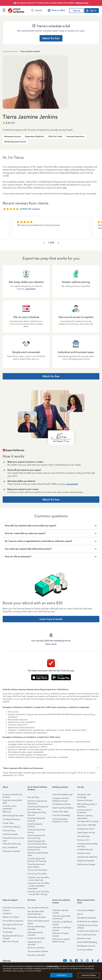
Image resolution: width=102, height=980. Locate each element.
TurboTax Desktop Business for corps (60, 819)
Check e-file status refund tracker (38, 921)
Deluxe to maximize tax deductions (37, 801)
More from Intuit (84, 938)
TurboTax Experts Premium (35, 824)
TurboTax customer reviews (60, 911)
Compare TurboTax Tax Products (12, 795)
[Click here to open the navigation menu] (4, 10)
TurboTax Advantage (61, 815)
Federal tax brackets (86, 861)
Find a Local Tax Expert (37, 870)
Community (8, 932)
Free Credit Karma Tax (87, 935)
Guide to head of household (84, 810)
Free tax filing (33, 797)
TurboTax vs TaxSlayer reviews (62, 928)
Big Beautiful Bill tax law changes (13, 936)
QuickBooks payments (87, 918)
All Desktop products (61, 804)
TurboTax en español (12, 851)
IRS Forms (7, 812)
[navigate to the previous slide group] (44, 243)
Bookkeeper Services (86, 946)
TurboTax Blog (9, 831)
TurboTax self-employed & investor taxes (38, 807)
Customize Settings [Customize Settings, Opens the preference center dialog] (89, 975)
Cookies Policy (53, 966)
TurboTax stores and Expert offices (36, 865)
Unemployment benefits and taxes (87, 844)
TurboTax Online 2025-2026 (12, 801)
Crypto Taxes (8, 823)
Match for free (82, 3)
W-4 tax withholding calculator (36, 927)
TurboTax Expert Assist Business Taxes (37, 847)
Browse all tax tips (85, 800)
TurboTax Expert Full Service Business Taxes (37, 842)
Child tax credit (84, 853)
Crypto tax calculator (36, 938)
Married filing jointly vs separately (87, 805)
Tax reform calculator (36, 955)
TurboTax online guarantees (10, 807)
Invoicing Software (85, 950)
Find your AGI (83, 840)
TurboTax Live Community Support (14, 908)
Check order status (60, 812)
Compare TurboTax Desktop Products (60, 799)
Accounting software (86, 910)
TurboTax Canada (10, 834)
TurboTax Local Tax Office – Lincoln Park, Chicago (38, 892)
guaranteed (30, 289)
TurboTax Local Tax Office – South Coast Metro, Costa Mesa (38, 884)
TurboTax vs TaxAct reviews (60, 934)
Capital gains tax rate (86, 833)
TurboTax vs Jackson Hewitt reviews (61, 940)
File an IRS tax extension (13, 921)
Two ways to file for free (13, 925)
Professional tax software (88, 922)
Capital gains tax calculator (34, 942)
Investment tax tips (85, 849)
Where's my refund (11, 917)
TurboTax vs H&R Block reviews (62, 922)
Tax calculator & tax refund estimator (36, 912)
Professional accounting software (87, 926)
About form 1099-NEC (87, 825)
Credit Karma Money (11, 827)
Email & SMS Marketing (87, 942)
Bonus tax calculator (36, 948)
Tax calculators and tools (38, 908)
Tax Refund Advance (11, 819)
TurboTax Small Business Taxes (38, 853)
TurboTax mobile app (12, 844)
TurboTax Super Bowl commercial (61, 916)
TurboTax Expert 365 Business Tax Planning (37, 859)
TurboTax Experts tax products (36, 819)
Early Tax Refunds (10, 847)
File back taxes (83, 836)
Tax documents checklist (38, 951)
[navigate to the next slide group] (58, 243)
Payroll (80, 914)
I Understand (61, 975)
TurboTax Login (9, 928)
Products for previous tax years (13, 838)
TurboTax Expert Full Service (36, 830)
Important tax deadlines (87, 857)
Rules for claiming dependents (85, 816)
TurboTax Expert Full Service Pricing (36, 836)
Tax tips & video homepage (84, 795)
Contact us (7, 913)
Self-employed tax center (13, 816)
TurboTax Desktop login (63, 795)
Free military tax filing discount (37, 813)
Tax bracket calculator (37, 917)
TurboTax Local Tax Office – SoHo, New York (38, 878)
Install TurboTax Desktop (63, 808)
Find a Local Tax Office (37, 874)
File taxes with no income (88, 821)
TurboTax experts (10, 51)
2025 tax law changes (86, 864)
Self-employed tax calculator (35, 933)
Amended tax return (86, 829)
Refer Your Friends (10, 942)
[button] (51, 768)
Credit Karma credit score (88, 931)
